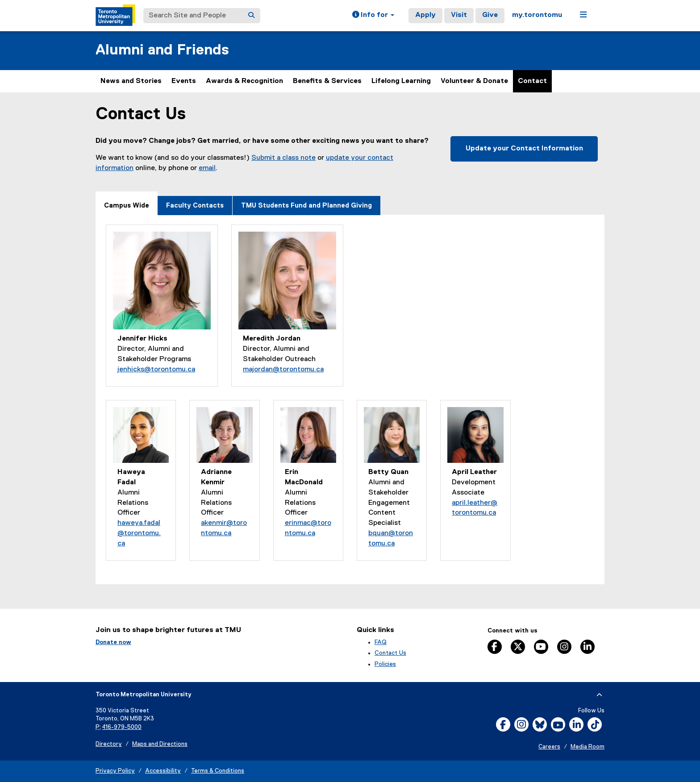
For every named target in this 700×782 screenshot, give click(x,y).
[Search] (251, 16)
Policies (385, 664)
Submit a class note (283, 158)
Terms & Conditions (218, 771)
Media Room (587, 747)
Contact (532, 81)
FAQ (381, 642)
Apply (425, 15)
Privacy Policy (115, 771)
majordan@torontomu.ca (283, 370)
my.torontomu (537, 15)
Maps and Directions (160, 744)
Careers (549, 747)
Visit (459, 15)
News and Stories (131, 81)
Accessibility (163, 771)
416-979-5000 (122, 727)
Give (490, 15)
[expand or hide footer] (599, 695)
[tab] (127, 203)
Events (184, 81)
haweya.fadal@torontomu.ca (139, 533)
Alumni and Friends (162, 50)
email (207, 168)
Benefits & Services (327, 81)
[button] (373, 16)
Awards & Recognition (244, 81)
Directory (109, 744)
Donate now (113, 642)
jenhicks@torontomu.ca (156, 370)
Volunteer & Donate (474, 81)
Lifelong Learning (401, 81)
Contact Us (390, 653)
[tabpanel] (350, 399)
